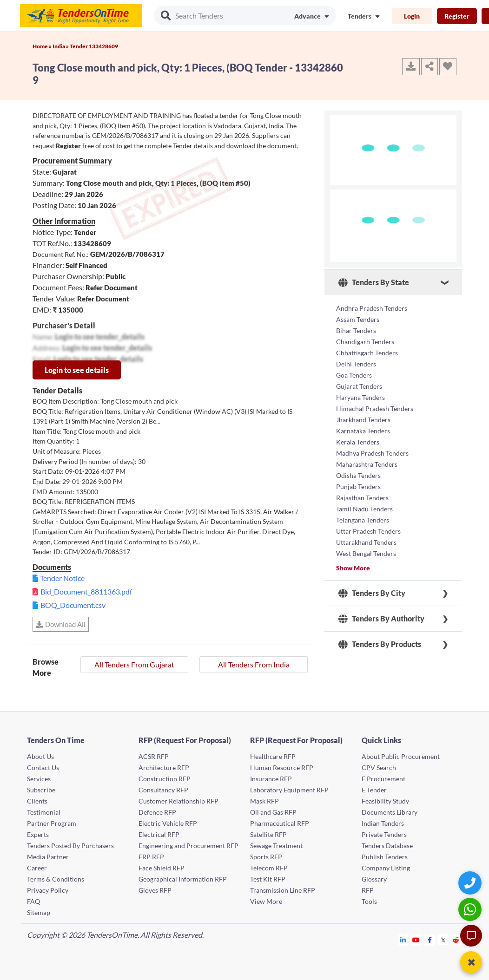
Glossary (374, 879)
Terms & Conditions (56, 879)
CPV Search (379, 768)
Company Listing (386, 868)
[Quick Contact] (471, 883)
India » (61, 46)
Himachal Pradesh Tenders (375, 408)
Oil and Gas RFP (273, 812)
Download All (61, 624)
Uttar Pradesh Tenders (368, 531)
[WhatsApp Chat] (471, 909)
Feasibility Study (385, 801)
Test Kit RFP (268, 879)
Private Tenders (384, 834)
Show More (353, 568)
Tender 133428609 (94, 46)
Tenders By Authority (381, 619)
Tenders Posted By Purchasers (70, 846)
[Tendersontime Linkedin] (403, 940)
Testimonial (44, 812)
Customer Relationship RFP (178, 801)
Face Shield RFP (162, 868)
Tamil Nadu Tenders (364, 509)
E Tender (374, 790)
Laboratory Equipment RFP (289, 790)
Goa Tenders (354, 375)
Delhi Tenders (356, 364)
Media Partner (48, 857)
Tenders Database (387, 846)
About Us (40, 756)
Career (37, 868)
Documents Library (390, 812)
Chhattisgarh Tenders (367, 353)
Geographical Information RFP (183, 879)
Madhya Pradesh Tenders (372, 453)
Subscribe (41, 790)
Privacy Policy (48, 890)
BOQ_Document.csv (73, 605)
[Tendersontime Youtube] (416, 940)
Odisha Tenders (358, 475)
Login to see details (77, 370)
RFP (368, 890)
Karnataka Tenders (363, 431)
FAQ (33, 901)
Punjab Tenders (358, 487)
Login (412, 16)
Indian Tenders (383, 823)
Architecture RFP (164, 768)
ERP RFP (151, 857)
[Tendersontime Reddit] (456, 940)
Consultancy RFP (163, 790)
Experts (38, 834)
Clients (37, 801)
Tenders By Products (380, 644)
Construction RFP (165, 779)
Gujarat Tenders (359, 386)
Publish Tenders (385, 857)
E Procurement (383, 779)
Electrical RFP (159, 834)
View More (266, 901)
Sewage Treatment (276, 846)
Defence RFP (157, 812)
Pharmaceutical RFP (280, 823)
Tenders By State (374, 282)
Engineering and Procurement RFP (188, 846)
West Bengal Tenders (366, 553)
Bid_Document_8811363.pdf (86, 591)
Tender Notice (62, 578)
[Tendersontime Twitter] (443, 940)
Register (457, 16)
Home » (43, 46)
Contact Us (43, 768)
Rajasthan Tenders (362, 498)
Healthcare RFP (273, 756)
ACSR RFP (154, 756)
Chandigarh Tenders (365, 342)
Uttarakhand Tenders (366, 542)
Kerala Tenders (358, 442)
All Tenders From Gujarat (134, 664)
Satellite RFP (268, 834)
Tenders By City (372, 593)
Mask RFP (264, 801)
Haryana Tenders (360, 397)
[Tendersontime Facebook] (430, 940)
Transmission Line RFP (283, 890)
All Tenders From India (254, 664)
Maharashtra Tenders (367, 464)
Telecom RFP (269, 868)
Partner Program (52, 823)
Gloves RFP (155, 890)
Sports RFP (266, 857)
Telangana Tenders (363, 520)
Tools (369, 901)
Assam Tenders (358, 319)
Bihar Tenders (356, 330)
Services (39, 779)
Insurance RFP (271, 779)
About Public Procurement (401, 756)
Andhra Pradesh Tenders (372, 308)
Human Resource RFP (282, 768)
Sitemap (39, 912)
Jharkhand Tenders (363, 420)
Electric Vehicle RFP (168, 823)
